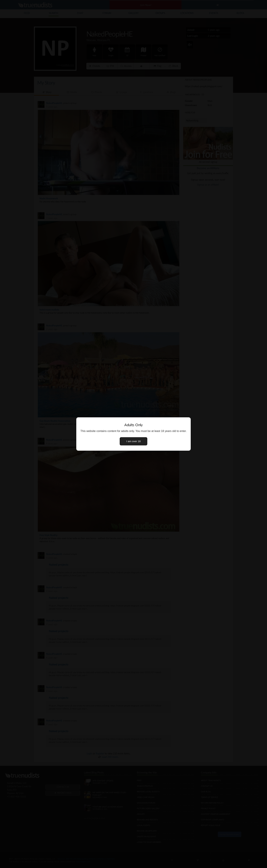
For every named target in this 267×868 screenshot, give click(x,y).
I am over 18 (133, 441)
